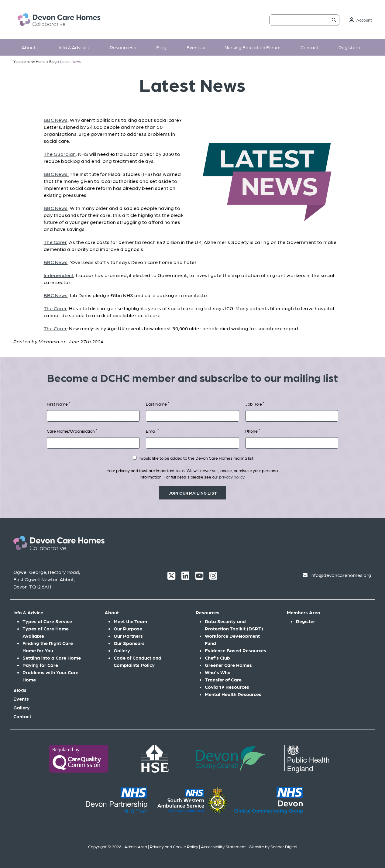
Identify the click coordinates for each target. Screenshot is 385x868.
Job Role (255, 403)
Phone (253, 431)
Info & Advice (74, 47)
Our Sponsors (129, 643)
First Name (58, 403)
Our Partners (128, 636)
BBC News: (56, 174)
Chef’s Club (217, 658)
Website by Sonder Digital (273, 846)
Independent (59, 275)
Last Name (157, 403)
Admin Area (136, 846)
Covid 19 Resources (227, 687)
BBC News (56, 120)
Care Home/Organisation (72, 431)
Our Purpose (128, 628)
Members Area (304, 612)
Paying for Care (40, 665)
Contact (309, 47)
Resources (123, 47)
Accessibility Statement (223, 846)
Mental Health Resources (233, 694)
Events (196, 47)
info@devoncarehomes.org (341, 575)
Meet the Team (130, 621)
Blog (161, 47)
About (30, 47)
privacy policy (232, 477)
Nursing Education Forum (253, 47)
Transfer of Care (223, 679)
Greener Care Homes (228, 665)
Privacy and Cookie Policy (174, 846)
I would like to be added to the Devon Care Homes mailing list (193, 458)
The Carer (55, 242)
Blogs (20, 690)
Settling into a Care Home (52, 658)
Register (349, 47)
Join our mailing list (193, 493)
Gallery (22, 707)
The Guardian (60, 154)
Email (152, 431)
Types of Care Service (47, 621)
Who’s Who (218, 672)
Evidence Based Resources (235, 650)
